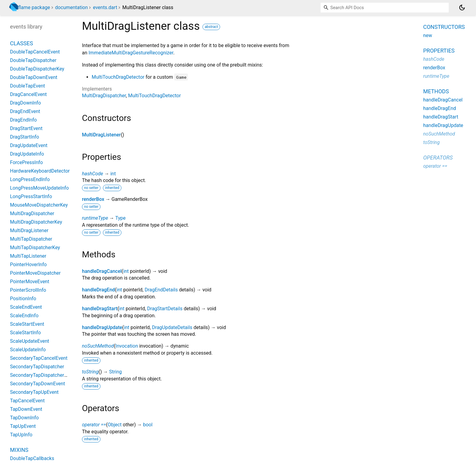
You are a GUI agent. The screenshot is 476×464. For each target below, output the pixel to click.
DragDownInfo (25, 103)
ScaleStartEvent (27, 324)
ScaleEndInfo (24, 316)
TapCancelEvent (27, 401)
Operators (438, 158)
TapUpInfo (21, 435)
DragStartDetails (165, 309)
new (428, 35)
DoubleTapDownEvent (34, 77)
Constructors (444, 27)
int (113, 174)
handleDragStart (100, 309)
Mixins (19, 450)
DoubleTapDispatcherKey (37, 69)
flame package (34, 7)
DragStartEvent (26, 128)
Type (121, 218)
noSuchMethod (98, 346)
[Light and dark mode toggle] (462, 8)
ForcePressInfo (26, 162)
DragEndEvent (25, 111)
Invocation (127, 346)
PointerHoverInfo (28, 265)
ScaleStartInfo (25, 333)
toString (90, 372)
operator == (94, 425)
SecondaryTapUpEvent (34, 392)
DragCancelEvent (28, 94)
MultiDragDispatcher (104, 96)
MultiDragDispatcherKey (36, 222)
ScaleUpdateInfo (28, 350)
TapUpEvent (23, 426)
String (115, 372)
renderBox (93, 199)
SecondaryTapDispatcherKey (41, 375)
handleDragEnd (99, 290)
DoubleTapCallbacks (32, 458)
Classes (22, 43)
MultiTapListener (28, 256)
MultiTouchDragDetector (118, 77)
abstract (211, 27)
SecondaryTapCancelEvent (39, 358)
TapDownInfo (24, 418)
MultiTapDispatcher (31, 239)
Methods (436, 91)
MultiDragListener (101, 135)
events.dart (105, 7)
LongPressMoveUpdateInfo (39, 188)
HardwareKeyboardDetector (40, 171)
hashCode (92, 174)
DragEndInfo (23, 120)
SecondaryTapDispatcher (37, 367)
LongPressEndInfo (30, 179)
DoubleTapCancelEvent (35, 52)
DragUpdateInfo (27, 154)
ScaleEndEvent (26, 307)
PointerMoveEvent (30, 282)
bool (148, 425)
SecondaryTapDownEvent (37, 384)
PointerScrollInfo (28, 290)
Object (115, 425)
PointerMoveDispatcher (35, 273)
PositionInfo (23, 299)
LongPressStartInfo (31, 196)
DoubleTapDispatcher (33, 60)
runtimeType (95, 218)
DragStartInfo (25, 137)
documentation (72, 7)
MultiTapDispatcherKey (35, 247)
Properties (439, 51)
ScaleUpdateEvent (30, 341)
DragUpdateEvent (29, 145)
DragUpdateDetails (172, 327)
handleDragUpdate (102, 327)
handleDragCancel (102, 271)
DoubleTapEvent (27, 86)
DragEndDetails (161, 290)
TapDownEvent (26, 409)
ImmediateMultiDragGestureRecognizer (131, 53)
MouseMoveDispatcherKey (39, 205)
